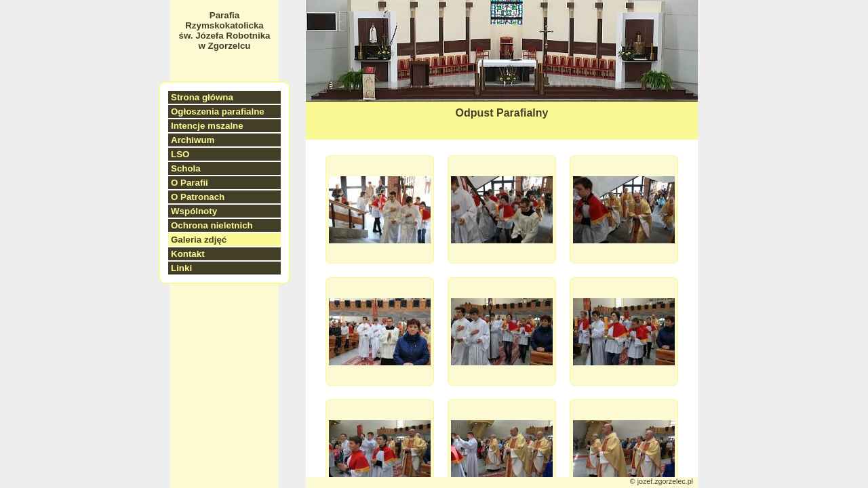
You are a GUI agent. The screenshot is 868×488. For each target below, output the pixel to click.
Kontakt (188, 254)
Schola (186, 168)
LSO (180, 154)
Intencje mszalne (207, 126)
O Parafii (190, 183)
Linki (181, 268)
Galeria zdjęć (199, 240)
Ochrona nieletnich (212, 225)
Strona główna (202, 97)
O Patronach (198, 197)
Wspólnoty (194, 211)
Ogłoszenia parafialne (218, 111)
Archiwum (193, 140)
